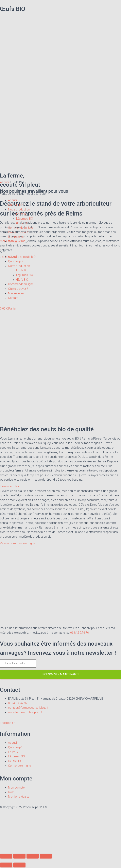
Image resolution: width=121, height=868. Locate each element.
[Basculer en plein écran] (33, 856)
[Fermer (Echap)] (6, 856)
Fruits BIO (22, 214)
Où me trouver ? (18, 232)
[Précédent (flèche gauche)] (6, 865)
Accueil (13, 200)
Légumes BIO (25, 219)
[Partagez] (19, 856)
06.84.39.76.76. (80, 633)
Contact (13, 241)
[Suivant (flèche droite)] (19, 865)
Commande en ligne (21, 228)
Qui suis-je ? (16, 205)
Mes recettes (16, 237)
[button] (60, 252)
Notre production (19, 209)
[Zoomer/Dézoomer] (46, 856)
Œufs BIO (22, 223)
